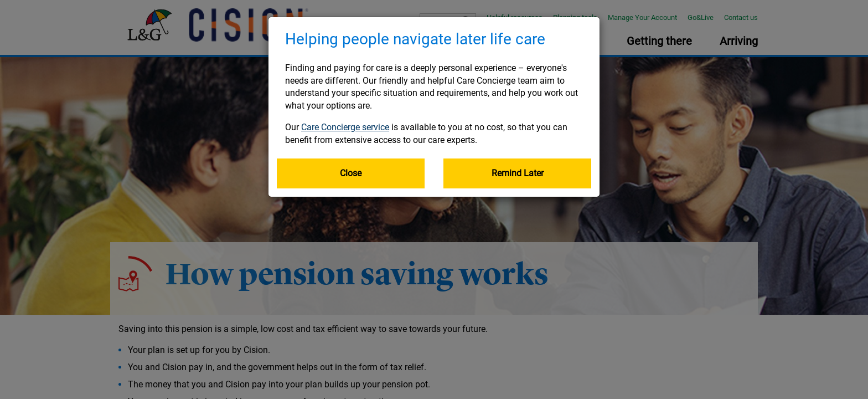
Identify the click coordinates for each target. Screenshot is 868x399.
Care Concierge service (345, 127)
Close (351, 173)
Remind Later (518, 173)
